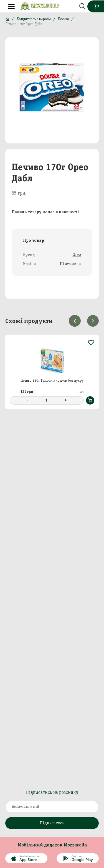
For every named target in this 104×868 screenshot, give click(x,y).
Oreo (77, 255)
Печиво (64, 19)
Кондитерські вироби (34, 19)
